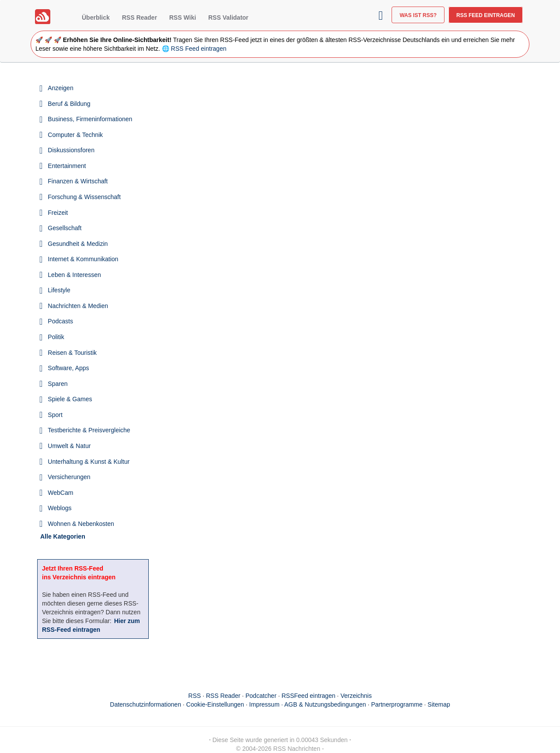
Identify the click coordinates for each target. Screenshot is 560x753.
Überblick (96, 18)
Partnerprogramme (397, 704)
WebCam (60, 493)
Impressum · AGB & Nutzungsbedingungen (308, 704)
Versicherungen (69, 477)
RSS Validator (228, 18)
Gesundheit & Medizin (78, 244)
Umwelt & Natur (69, 446)
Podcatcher (261, 696)
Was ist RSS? (418, 15)
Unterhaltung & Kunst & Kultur (89, 462)
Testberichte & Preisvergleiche (89, 430)
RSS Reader (140, 18)
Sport (55, 415)
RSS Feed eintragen (486, 15)
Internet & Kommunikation (83, 259)
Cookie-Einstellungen (215, 704)
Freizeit (58, 213)
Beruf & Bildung (69, 104)
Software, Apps (68, 368)
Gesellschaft (65, 228)
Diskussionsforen (71, 150)
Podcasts (60, 321)
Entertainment (67, 166)
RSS (194, 696)
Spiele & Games (70, 399)
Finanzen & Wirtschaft (78, 181)
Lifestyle (59, 290)
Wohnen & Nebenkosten (81, 524)
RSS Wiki (183, 18)
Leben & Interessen (74, 275)
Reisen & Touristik (72, 353)
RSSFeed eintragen (309, 696)
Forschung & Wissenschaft (84, 197)
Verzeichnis (356, 696)
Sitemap (439, 704)
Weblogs (59, 508)
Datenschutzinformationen (145, 704)
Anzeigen (60, 88)
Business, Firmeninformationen (90, 119)
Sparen (58, 384)
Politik (56, 337)
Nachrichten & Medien (78, 306)
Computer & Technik (75, 135)
